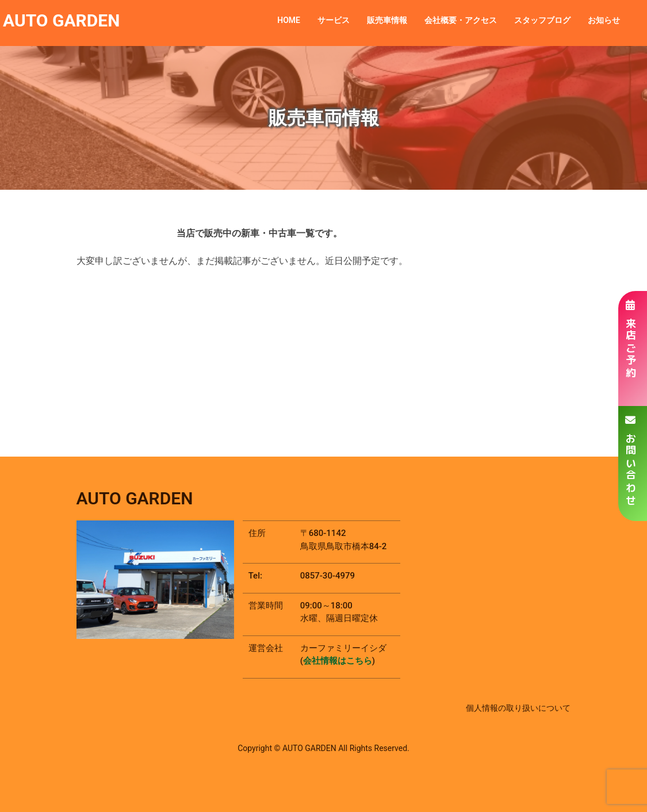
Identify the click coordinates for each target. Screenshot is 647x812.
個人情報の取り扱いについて (518, 708)
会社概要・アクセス (461, 20)
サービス (334, 20)
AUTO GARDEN (61, 20)
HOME (289, 20)
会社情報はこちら (338, 661)
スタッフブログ (542, 20)
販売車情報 (387, 20)
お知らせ (604, 20)
